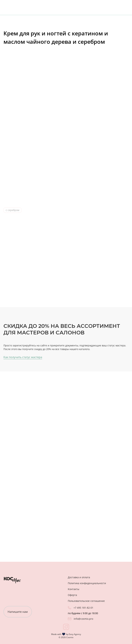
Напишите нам (18, 612)
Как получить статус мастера (23, 357)
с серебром (12, 210)
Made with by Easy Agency (66, 634)
